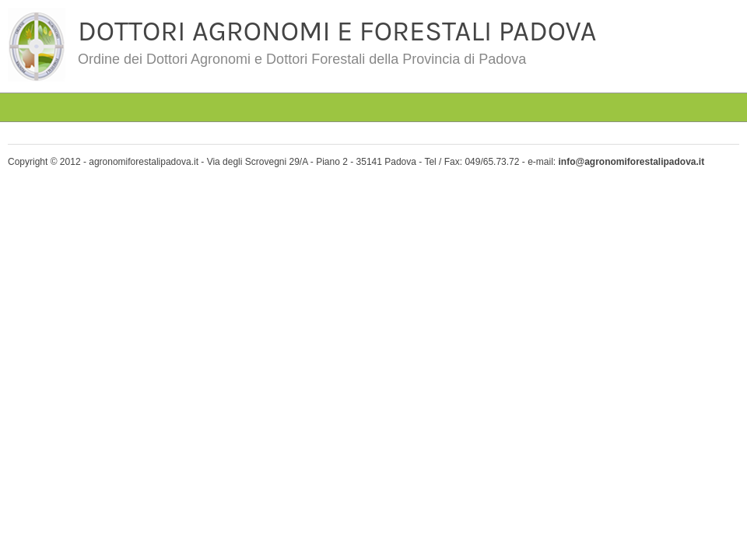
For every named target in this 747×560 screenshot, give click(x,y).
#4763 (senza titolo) (119, 81)
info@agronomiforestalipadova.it (631, 162)
